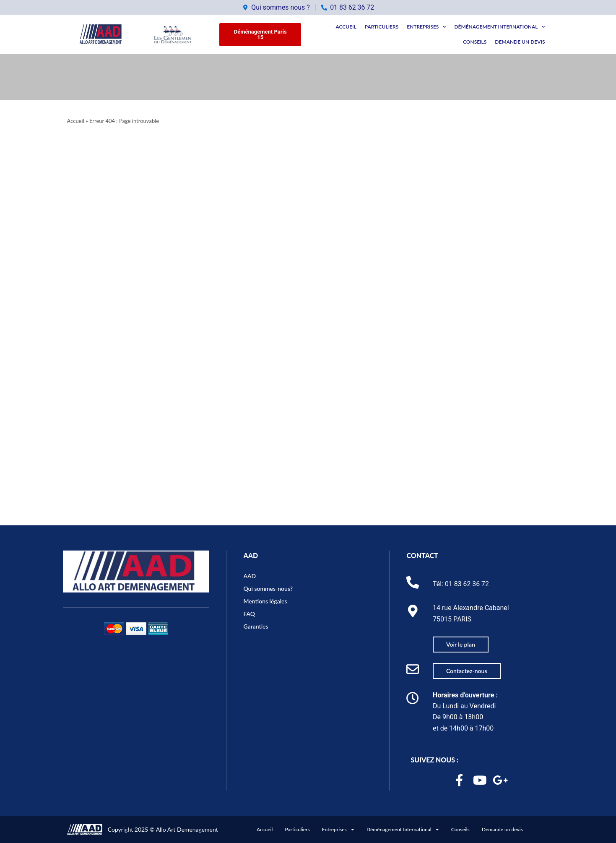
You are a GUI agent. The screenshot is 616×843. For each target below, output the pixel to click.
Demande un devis (520, 42)
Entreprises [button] (426, 27)
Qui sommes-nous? (268, 588)
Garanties (256, 626)
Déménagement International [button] (499, 27)
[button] (260, 34)
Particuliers (382, 27)
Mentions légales (265, 601)
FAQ (249, 613)
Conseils (475, 42)
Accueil (346, 27)
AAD (251, 555)
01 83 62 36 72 (467, 583)
